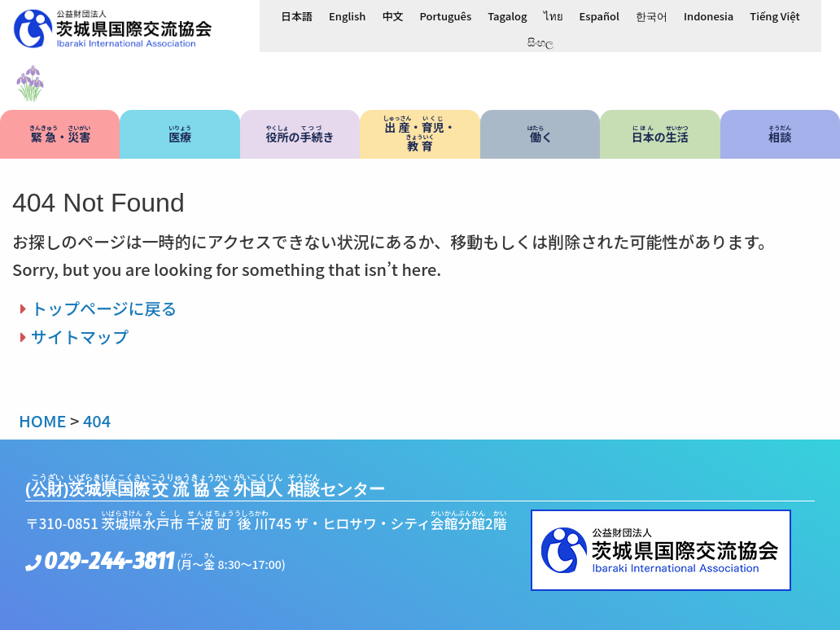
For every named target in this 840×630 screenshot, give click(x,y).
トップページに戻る (104, 308)
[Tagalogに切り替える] (507, 15)
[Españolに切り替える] (599, 15)
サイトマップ (80, 337)
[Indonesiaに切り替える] (709, 15)
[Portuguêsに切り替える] (445, 15)
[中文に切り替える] (392, 15)
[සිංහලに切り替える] (540, 42)
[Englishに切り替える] (347, 15)
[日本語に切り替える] (297, 15)
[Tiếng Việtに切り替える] (774, 15)
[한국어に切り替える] (652, 15)
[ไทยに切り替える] (553, 15)
